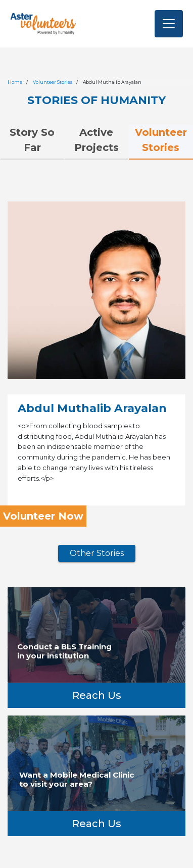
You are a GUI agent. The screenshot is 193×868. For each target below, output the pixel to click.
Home (15, 82)
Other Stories (97, 553)
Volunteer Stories (53, 82)
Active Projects (96, 140)
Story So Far (32, 140)
